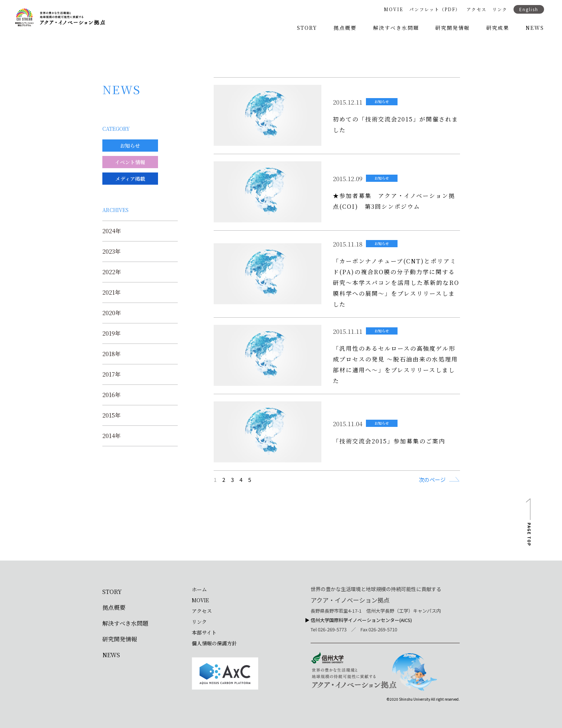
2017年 (112, 374)
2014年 (112, 436)
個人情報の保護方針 (214, 643)
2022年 (112, 272)
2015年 (112, 415)
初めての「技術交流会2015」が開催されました (396, 125)
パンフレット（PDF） (435, 9)
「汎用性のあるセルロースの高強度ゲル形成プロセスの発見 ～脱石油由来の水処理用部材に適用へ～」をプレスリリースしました (395, 365)
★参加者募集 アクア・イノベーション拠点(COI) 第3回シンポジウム (394, 201)
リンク (500, 9)
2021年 (112, 292)
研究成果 (498, 28)
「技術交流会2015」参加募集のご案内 (389, 441)
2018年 (112, 354)
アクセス (477, 9)
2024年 (112, 231)
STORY (307, 28)
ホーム (199, 589)
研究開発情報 (452, 28)
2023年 (112, 252)
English (529, 9)
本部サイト (204, 632)
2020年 (112, 313)
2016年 (112, 395)
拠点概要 (345, 28)
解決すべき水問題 (396, 28)
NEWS (535, 28)
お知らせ (382, 102)
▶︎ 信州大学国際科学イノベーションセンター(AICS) (358, 620)
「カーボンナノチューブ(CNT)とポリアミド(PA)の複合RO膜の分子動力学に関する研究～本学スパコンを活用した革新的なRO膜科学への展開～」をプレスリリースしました (396, 283)
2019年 (112, 333)
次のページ (432, 479)
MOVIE (394, 9)
